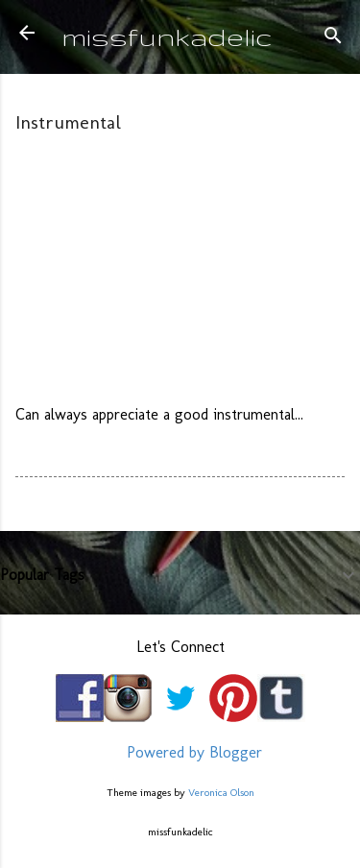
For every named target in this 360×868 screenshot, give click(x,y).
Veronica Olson (221, 792)
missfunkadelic (167, 36)
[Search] (333, 39)
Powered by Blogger (180, 752)
